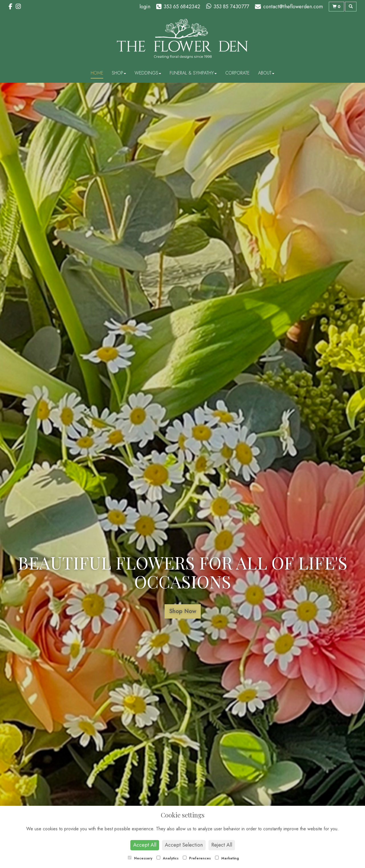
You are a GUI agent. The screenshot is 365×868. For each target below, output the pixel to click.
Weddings (148, 73)
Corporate (237, 73)
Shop (119, 73)
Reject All (222, 845)
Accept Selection (184, 845)
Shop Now (183, 611)
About (266, 73)
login (145, 7)
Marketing (227, 858)
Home (97, 73)
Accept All (145, 845)
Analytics (168, 858)
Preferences (197, 858)
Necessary (140, 858)
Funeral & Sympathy (193, 73)
